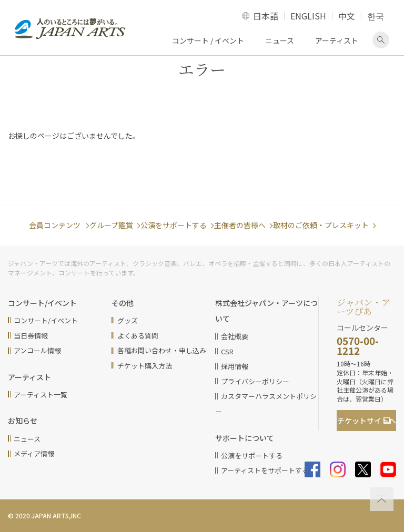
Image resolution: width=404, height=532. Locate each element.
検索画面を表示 (381, 40)
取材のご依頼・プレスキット (321, 225)
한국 (376, 16)
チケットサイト (367, 421)
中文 (347, 16)
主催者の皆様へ (240, 225)
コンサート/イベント (46, 320)
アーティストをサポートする (265, 470)
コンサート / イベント (208, 40)
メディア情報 (34, 453)
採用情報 (235, 366)
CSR (227, 351)
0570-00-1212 (358, 345)
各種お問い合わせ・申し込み (162, 350)
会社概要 (235, 336)
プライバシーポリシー (255, 381)
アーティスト (337, 40)
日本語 (266, 16)
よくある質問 (138, 336)
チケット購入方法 (145, 366)
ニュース (280, 40)
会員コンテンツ (55, 225)
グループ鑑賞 (111, 225)
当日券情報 (31, 336)
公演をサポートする (174, 225)
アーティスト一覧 (41, 395)
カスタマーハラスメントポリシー (266, 404)
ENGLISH (308, 16)
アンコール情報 (37, 350)
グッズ (128, 320)
